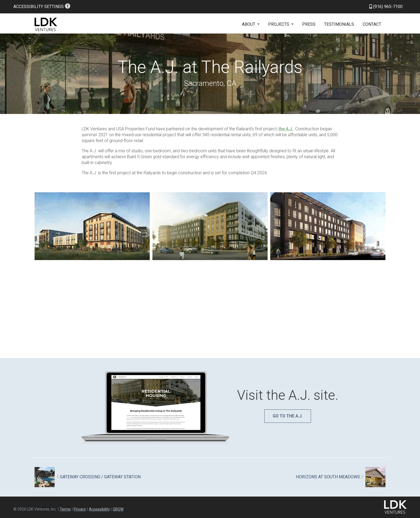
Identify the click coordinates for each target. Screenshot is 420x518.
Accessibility (99, 509)
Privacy (80, 509)
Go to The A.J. (288, 416)
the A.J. (286, 129)
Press (309, 24)
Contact (372, 24)
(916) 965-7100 (386, 7)
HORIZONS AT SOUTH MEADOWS (330, 477)
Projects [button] (279, 24)
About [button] (249, 24)
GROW (118, 509)
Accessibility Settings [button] (42, 7)
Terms (65, 509)
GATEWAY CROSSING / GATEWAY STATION (99, 477)
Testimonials (339, 24)
